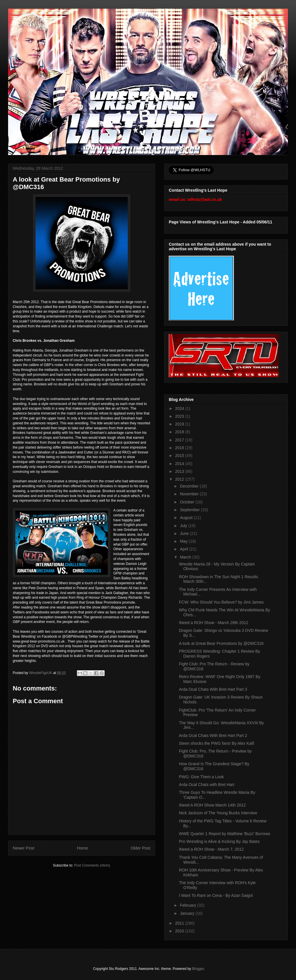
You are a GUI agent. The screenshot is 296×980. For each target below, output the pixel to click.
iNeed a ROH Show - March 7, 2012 (211, 849)
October (188, 502)
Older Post (140, 848)
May (184, 541)
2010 (180, 931)
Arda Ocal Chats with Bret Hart (207, 785)
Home (82, 848)
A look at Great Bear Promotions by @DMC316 (221, 643)
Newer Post (23, 848)
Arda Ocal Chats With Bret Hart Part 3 (213, 689)
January (188, 913)
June (185, 533)
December (190, 486)
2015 (180, 456)
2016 (180, 448)
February (188, 905)
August (187, 518)
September (190, 510)
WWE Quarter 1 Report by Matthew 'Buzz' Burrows (225, 834)
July (184, 526)
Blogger (198, 969)
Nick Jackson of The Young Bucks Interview (218, 813)
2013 (180, 471)
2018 (180, 432)
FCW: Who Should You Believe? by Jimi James (221, 602)
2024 (180, 408)
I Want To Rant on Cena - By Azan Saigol (216, 895)
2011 (180, 923)
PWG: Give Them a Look (201, 777)
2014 (180, 464)
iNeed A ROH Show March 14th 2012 (212, 805)
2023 (180, 416)
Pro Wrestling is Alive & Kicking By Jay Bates (219, 841)
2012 (180, 479)
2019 (180, 424)
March (186, 557)
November (190, 494)
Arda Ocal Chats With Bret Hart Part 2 (213, 736)
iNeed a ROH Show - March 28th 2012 (214, 623)
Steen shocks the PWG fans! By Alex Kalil (217, 743)
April (184, 549)
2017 (180, 440)
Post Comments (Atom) (92, 865)
